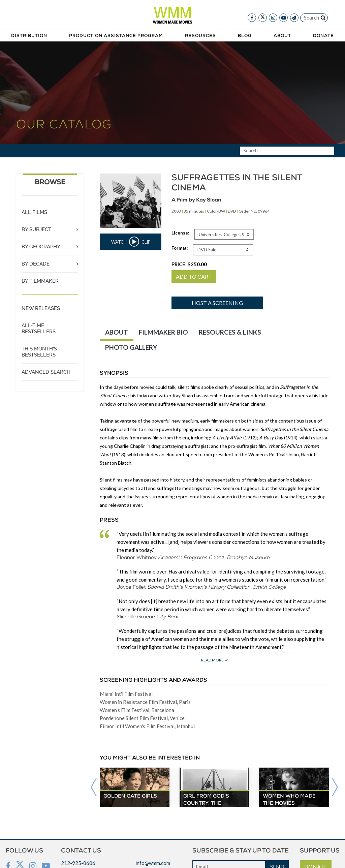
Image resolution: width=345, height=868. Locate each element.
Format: (180, 248)
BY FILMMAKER (40, 281)
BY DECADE (36, 264)
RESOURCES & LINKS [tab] (230, 332)
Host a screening (217, 303)
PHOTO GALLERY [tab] (131, 347)
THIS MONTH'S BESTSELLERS (39, 352)
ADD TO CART (194, 276)
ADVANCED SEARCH (46, 372)
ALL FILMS (34, 212)
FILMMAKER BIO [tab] (163, 332)
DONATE (316, 855)
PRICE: (189, 264)
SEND (277, 855)
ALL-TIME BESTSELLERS (39, 329)
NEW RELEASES (41, 308)
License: (180, 233)
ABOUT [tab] (117, 332)
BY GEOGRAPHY (41, 247)
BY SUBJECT (36, 229)
